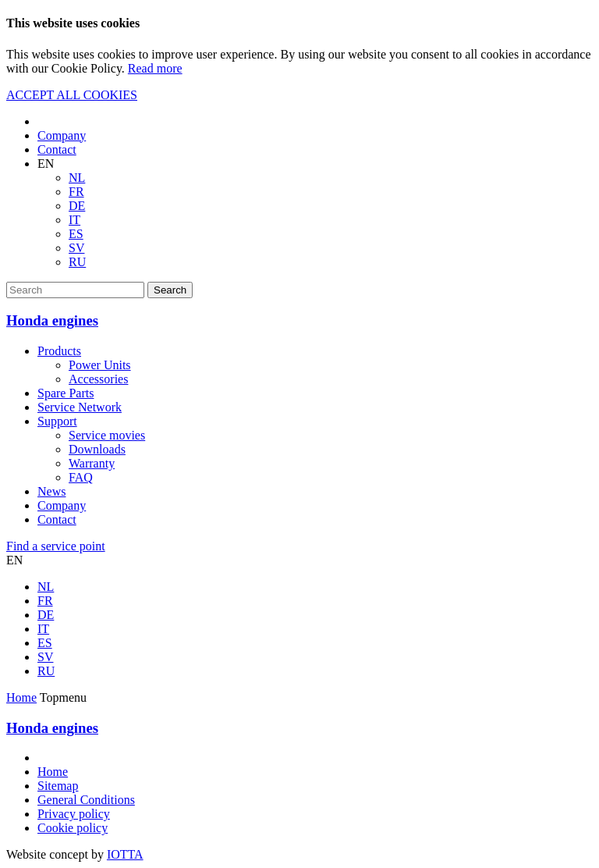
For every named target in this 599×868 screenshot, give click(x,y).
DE (77, 206)
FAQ (81, 477)
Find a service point (56, 546)
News (51, 491)
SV (76, 248)
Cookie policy (73, 828)
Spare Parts (66, 393)
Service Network (80, 407)
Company (62, 135)
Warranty (92, 463)
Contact (57, 149)
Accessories (98, 379)
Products (59, 351)
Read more (155, 68)
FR (76, 192)
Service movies (107, 435)
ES (76, 234)
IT (74, 220)
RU (77, 262)
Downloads (97, 449)
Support (57, 421)
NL (77, 178)
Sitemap (58, 786)
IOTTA (125, 854)
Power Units (100, 365)
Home (21, 697)
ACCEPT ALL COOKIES (72, 95)
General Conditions (86, 800)
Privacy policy (74, 814)
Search (170, 290)
